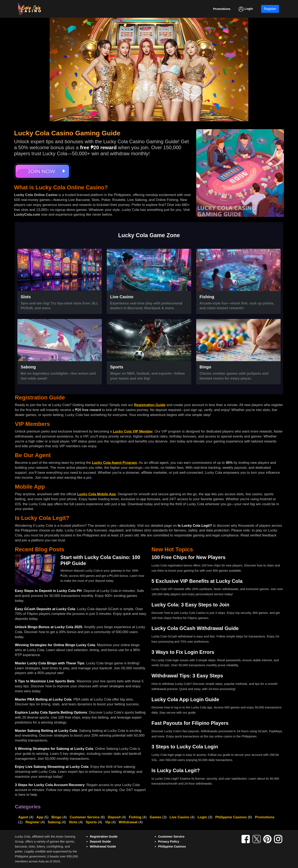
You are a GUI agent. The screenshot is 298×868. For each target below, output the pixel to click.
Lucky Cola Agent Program (114, 463)
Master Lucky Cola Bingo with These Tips (50, 663)
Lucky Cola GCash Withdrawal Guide (195, 628)
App (40, 817)
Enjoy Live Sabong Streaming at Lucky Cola (52, 767)
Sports (91, 822)
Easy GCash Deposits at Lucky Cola (45, 609)
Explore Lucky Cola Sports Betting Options (51, 712)
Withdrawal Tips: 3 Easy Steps (187, 676)
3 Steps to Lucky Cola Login (185, 747)
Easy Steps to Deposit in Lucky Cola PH (48, 591)
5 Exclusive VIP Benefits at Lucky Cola (197, 581)
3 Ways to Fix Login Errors (183, 652)
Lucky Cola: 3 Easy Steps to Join (190, 605)
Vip (108, 822)
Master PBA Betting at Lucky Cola (43, 699)
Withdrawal (128, 822)
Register (270, 9)
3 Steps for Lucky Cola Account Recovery (50, 785)
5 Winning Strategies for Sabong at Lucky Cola (54, 749)
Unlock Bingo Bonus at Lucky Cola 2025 (49, 627)
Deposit (114, 817)
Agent (23, 817)
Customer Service (85, 817)
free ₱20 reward (98, 147)
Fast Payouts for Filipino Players (190, 723)
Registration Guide (150, 405)
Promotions (265, 817)
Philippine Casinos (231, 817)
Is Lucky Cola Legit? (195, 526)
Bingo (56, 817)
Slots (73, 822)
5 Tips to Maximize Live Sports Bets (45, 681)
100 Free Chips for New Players (189, 557)
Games (156, 817)
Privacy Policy (169, 841)
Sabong (54, 822)
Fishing (135, 817)
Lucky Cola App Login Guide (185, 699)
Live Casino (179, 817)
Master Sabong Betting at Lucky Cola (46, 731)
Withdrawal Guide (103, 846)
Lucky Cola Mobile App (96, 494)
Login (246, 9)
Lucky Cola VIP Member (133, 431)
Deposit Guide (100, 841)
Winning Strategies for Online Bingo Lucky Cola (55, 645)
